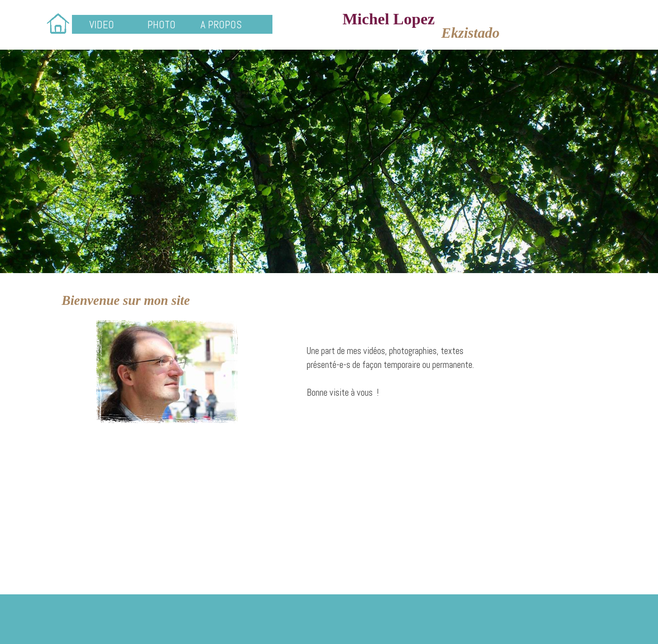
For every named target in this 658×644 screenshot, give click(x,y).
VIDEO (102, 25)
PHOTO (162, 25)
